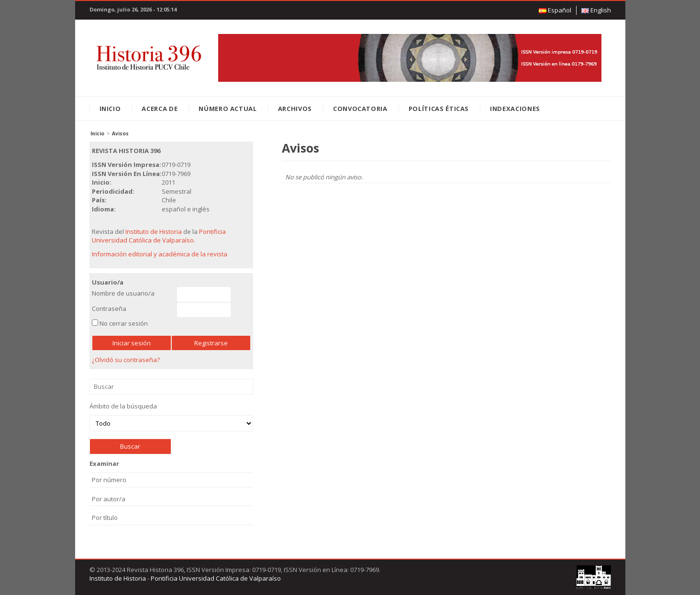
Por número (109, 480)
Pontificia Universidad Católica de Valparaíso (159, 236)
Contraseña (109, 309)
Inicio (110, 109)
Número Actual (228, 109)
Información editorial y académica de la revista (160, 254)
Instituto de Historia (154, 231)
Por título (105, 518)
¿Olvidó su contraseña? (126, 360)
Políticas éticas (439, 109)
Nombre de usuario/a (123, 293)
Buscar (172, 387)
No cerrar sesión (124, 323)
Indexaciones (515, 109)
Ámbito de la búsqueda (171, 417)
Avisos (120, 133)
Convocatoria (360, 109)
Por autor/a (109, 499)
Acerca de (160, 109)
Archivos (295, 109)
